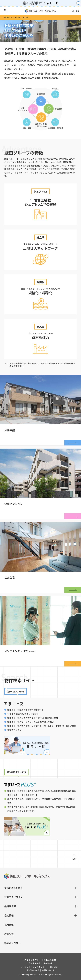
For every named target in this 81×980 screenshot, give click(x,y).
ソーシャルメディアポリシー (33, 967)
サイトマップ (33, 970)
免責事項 (48, 963)
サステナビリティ (41, 897)
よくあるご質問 (49, 960)
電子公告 (54, 967)
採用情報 (9, 925)
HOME (7, 17)
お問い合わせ (48, 970)
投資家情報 (41, 906)
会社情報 (41, 915)
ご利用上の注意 (34, 963)
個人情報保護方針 (31, 960)
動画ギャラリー (12, 943)
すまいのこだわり (41, 888)
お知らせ (9, 934)
